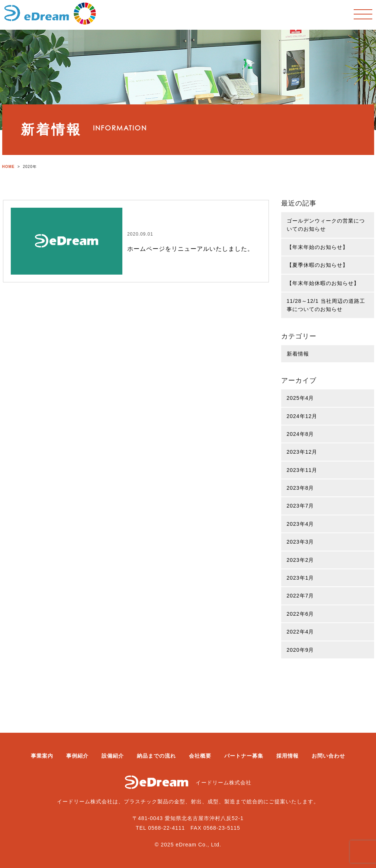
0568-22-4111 (166, 828)
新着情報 (298, 354)
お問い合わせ (328, 756)
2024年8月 (301, 434)
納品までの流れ (156, 756)
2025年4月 (301, 398)
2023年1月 (301, 578)
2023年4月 (301, 524)
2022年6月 (301, 614)
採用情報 (287, 756)
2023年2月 (301, 560)
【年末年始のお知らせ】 (317, 247)
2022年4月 (301, 632)
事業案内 (42, 756)
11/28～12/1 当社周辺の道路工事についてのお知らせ (326, 305)
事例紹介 (77, 756)
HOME (9, 167)
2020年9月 (301, 650)
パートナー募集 (244, 756)
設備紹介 (113, 756)
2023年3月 (301, 542)
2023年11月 (302, 470)
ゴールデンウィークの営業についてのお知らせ (326, 225)
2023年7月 (301, 506)
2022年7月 (301, 596)
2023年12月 (302, 452)
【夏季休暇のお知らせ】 (317, 265)
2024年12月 (302, 416)
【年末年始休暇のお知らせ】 (323, 283)
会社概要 (200, 756)
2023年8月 (301, 488)
